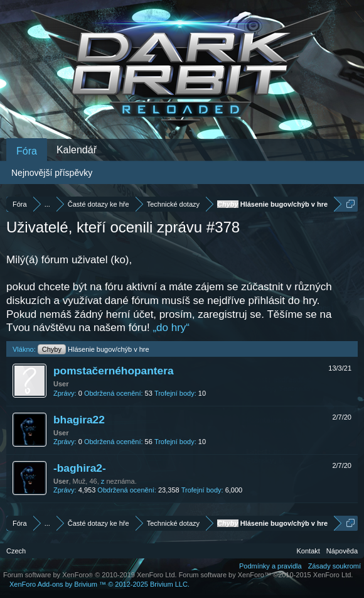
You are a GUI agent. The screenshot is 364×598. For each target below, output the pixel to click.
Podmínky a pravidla (270, 566)
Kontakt (308, 551)
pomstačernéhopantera (114, 371)
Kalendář (77, 150)
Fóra (27, 151)
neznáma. (121, 481)
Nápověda (342, 551)
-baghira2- (80, 468)
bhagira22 (79, 420)
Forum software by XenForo (90, 575)
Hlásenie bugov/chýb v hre (94, 349)
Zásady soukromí (335, 566)
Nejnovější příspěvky (52, 173)
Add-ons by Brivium (99, 584)
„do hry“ (171, 328)
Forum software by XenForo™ (266, 575)
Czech (16, 551)
